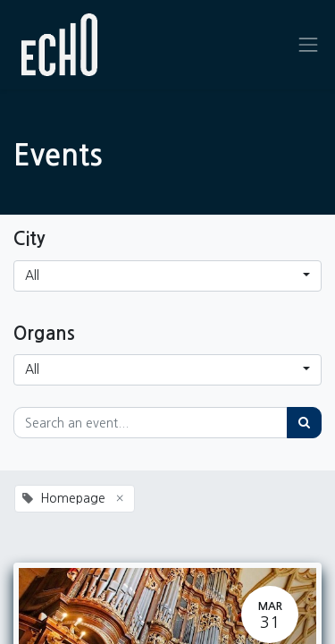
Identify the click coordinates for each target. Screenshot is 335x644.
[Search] (304, 423)
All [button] (32, 275)
